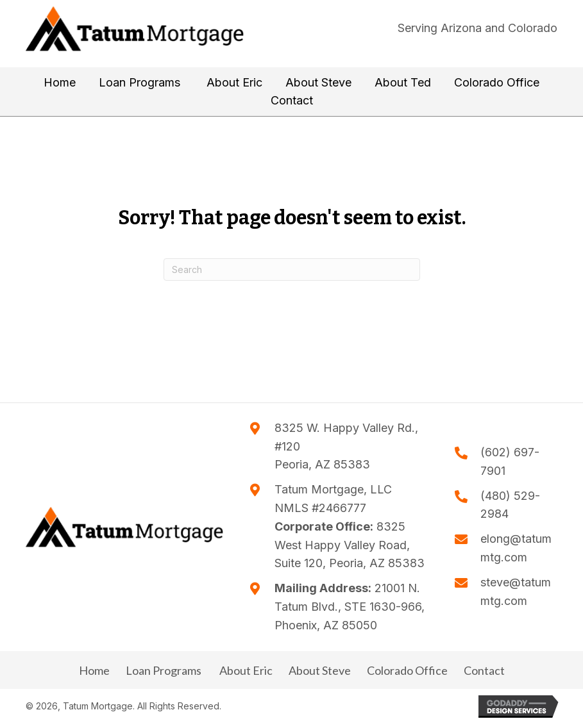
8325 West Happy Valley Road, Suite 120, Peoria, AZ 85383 (350, 545)
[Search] (292, 269)
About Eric (245, 670)
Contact (484, 670)
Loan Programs (164, 670)
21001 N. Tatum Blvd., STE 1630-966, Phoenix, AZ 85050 (350, 607)
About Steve (320, 670)
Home (94, 670)
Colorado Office (407, 670)
